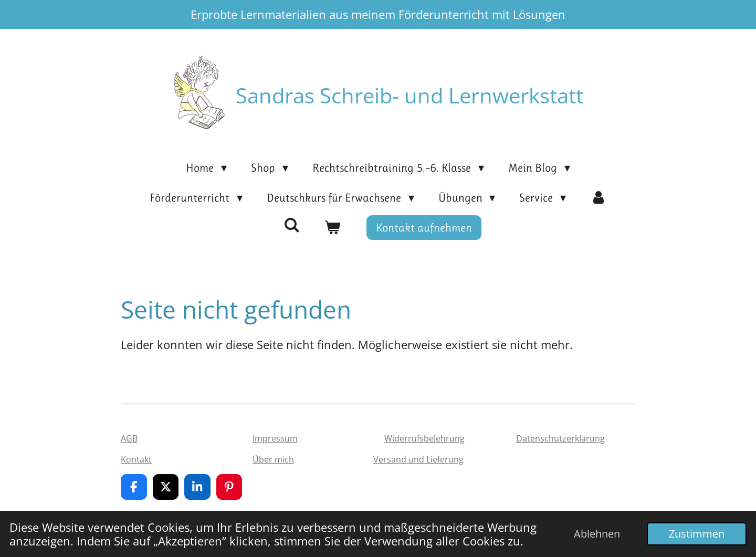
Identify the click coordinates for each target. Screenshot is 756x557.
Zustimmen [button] (697, 534)
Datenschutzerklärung (560, 438)
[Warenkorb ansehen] (333, 228)
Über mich (273, 459)
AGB (129, 438)
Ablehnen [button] (597, 534)
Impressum (275, 438)
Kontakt (136, 459)
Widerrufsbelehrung (424, 438)
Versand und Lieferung (418, 459)
